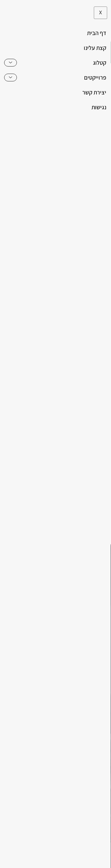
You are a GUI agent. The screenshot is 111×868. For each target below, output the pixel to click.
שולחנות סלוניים (28, 350)
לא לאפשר (65, 859)
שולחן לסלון (80, 350)
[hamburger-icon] (98, 52)
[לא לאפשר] (102, 855)
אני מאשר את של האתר (60, 511)
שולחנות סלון (56, 350)
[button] (13, 52)
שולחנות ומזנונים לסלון (66, 343)
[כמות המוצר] (57, 385)
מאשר (88, 859)
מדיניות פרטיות (34, 859)
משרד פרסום (73, 841)
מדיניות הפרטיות (57, 511)
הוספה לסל (57, 398)
